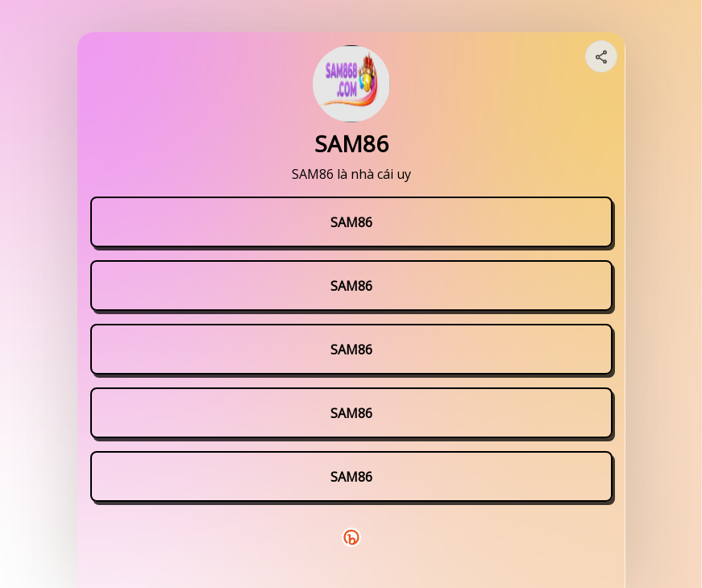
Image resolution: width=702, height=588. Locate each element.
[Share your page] (601, 56)
